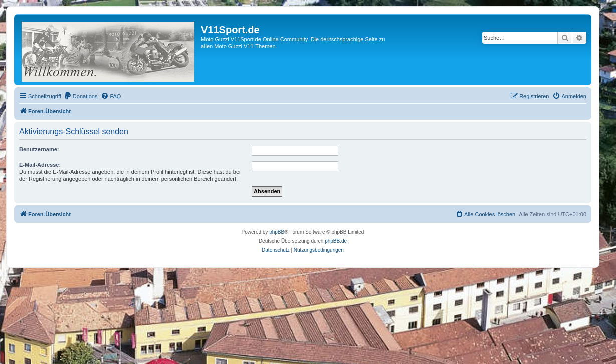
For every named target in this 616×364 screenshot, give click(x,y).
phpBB (277, 232)
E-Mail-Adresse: (40, 165)
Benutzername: (39, 149)
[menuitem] (81, 96)
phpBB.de (336, 241)
